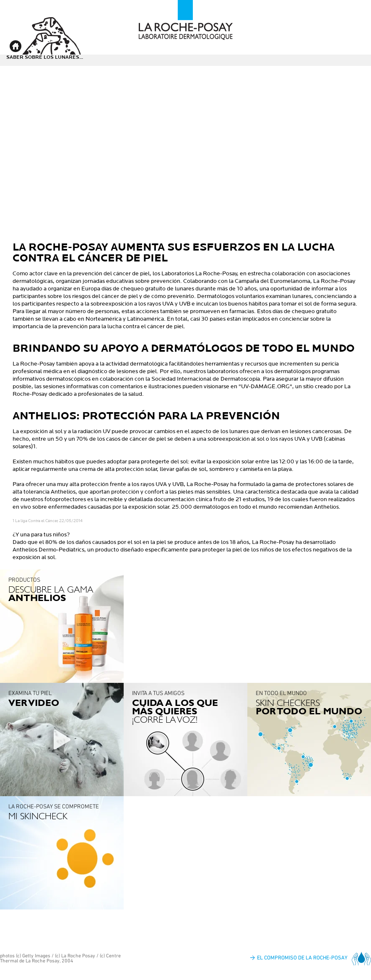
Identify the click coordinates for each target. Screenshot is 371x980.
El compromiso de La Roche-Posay (302, 958)
